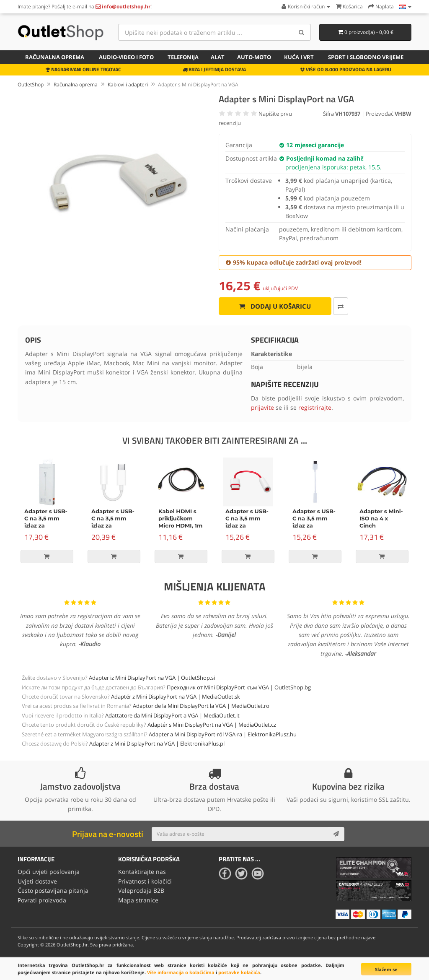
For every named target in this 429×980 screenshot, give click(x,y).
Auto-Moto (254, 57)
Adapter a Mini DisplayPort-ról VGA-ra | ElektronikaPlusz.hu (223, 734)
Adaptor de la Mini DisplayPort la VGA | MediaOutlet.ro (201, 706)
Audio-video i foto (126, 57)
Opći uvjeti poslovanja (49, 872)
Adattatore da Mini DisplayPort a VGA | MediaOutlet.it (172, 715)
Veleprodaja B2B (141, 890)
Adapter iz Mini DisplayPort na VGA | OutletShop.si (152, 678)
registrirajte (315, 407)
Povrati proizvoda (42, 900)
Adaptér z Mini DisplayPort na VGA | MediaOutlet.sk (176, 697)
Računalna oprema (55, 57)
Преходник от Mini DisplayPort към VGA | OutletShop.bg (239, 687)
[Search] (301, 32)
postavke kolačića (239, 972)
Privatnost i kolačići (145, 881)
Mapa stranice (138, 900)
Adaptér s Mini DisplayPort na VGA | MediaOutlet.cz (212, 725)
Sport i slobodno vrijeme (366, 57)
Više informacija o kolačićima (181, 972)
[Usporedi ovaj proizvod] (334, 306)
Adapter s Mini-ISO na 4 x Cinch (381, 518)
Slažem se (386, 969)
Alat (218, 57)
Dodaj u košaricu (272, 306)
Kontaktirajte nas (142, 872)
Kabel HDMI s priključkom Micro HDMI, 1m (180, 518)
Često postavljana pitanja (53, 890)
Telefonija (183, 57)
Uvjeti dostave (37, 881)
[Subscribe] (336, 834)
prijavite (262, 407)
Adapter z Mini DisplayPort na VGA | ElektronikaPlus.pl (157, 743)
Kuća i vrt (299, 57)
